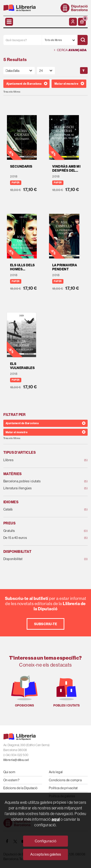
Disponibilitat (38, 559)
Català (38, 509)
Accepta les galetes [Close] (46, 854)
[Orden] (19, 71)
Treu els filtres (12, 92)
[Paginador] (46, 71)
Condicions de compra (65, 780)
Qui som (9, 772)
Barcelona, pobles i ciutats (38, 481)
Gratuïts (38, 531)
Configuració (45, 841)
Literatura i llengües (38, 488)
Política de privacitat (63, 788)
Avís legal (56, 772)
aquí (56, 819)
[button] (82, 22)
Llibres (38, 460)
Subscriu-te (45, 624)
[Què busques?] (23, 40)
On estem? (11, 780)
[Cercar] (83, 40)
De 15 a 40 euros (38, 538)
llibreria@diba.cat (16, 760)
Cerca (70, 50)
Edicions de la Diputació (21, 788)
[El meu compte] (73, 22)
